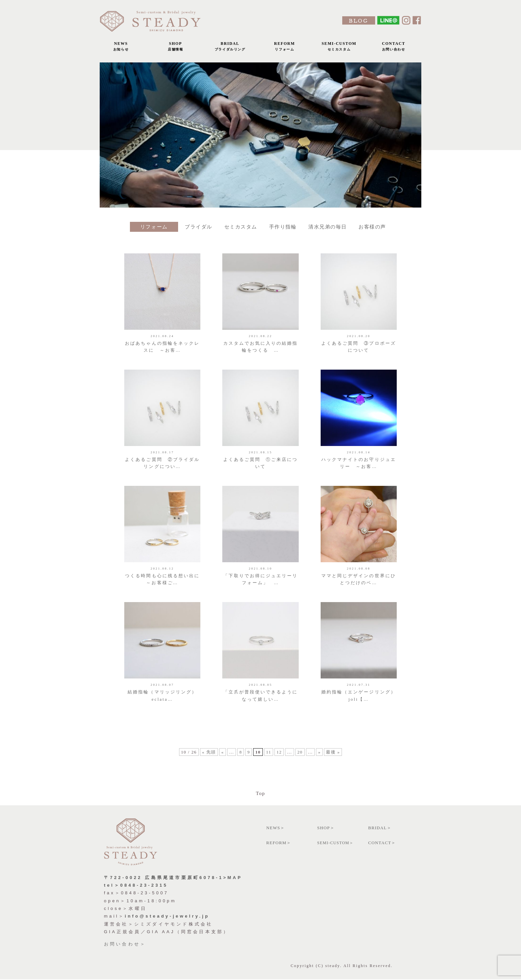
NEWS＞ (275, 828)
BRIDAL (230, 48)
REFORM (284, 48)
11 (269, 756)
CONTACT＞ (382, 843)
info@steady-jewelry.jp (167, 917)
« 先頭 (209, 756)
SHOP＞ (326, 828)
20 (300, 756)
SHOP (175, 48)
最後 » (333, 756)
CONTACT (394, 48)
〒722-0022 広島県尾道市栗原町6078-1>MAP (173, 878)
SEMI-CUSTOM (339, 48)
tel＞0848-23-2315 (136, 886)
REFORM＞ (279, 843)
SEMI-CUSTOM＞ (336, 843)
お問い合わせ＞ (125, 944)
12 (279, 756)
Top (260, 794)
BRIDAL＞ (380, 828)
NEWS (121, 48)
